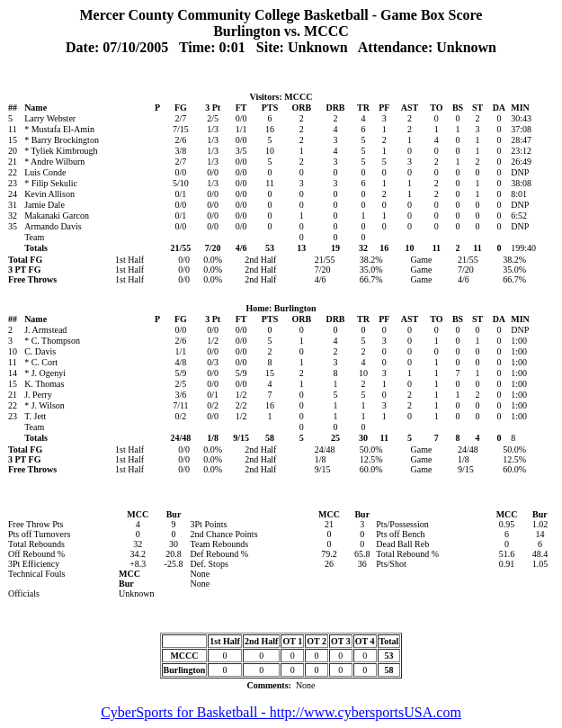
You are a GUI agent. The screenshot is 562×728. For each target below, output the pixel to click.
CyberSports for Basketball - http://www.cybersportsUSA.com (281, 712)
